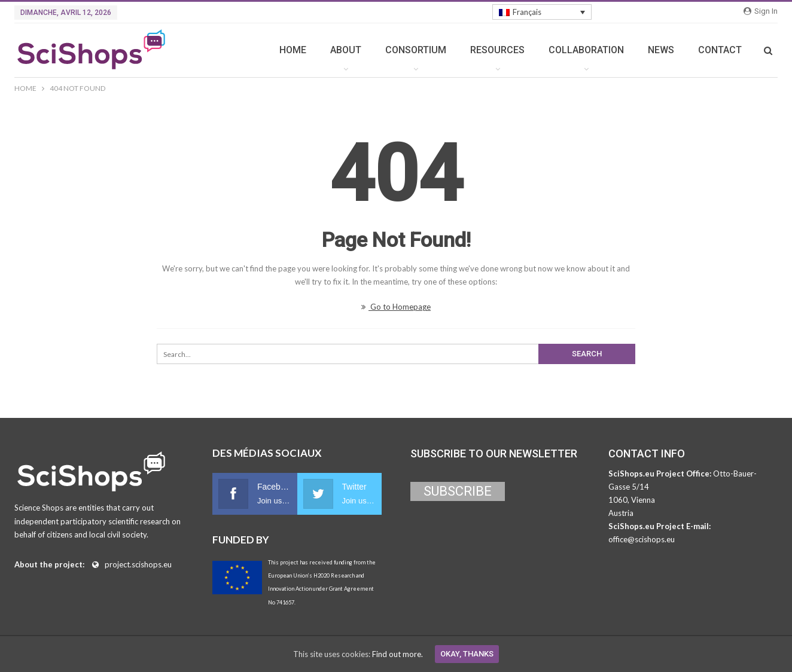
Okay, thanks (467, 654)
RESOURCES (497, 50)
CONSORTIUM (416, 50)
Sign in (761, 11)
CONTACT (720, 50)
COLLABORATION (586, 50)
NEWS (661, 50)
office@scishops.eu (642, 539)
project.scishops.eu (138, 564)
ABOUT (346, 50)
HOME (293, 50)
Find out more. (397, 654)
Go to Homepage (396, 307)
